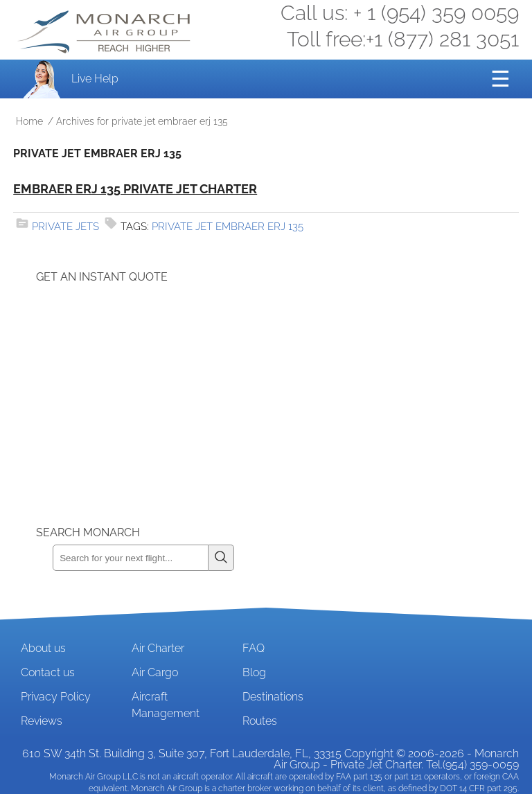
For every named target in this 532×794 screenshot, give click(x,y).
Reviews (42, 721)
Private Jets (65, 227)
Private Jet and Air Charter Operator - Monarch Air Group (105, 32)
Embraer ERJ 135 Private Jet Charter (135, 189)
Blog (254, 672)
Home (29, 121)
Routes (260, 721)
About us (43, 648)
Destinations (273, 697)
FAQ (254, 648)
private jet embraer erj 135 (228, 227)
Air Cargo (155, 672)
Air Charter (158, 648)
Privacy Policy (56, 697)
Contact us (48, 672)
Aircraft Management (166, 705)
